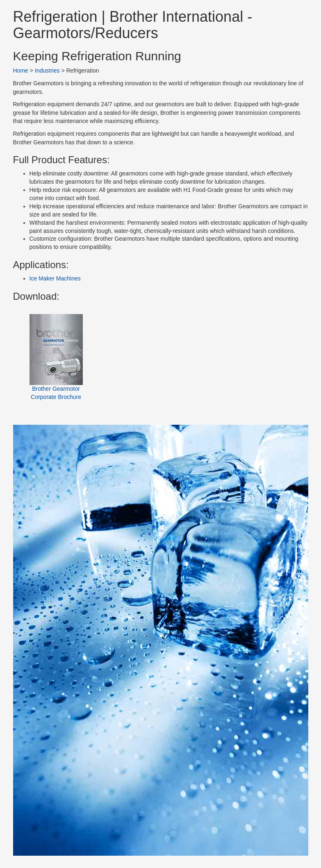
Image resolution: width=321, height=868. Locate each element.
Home (21, 71)
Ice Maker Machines (55, 278)
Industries (47, 71)
